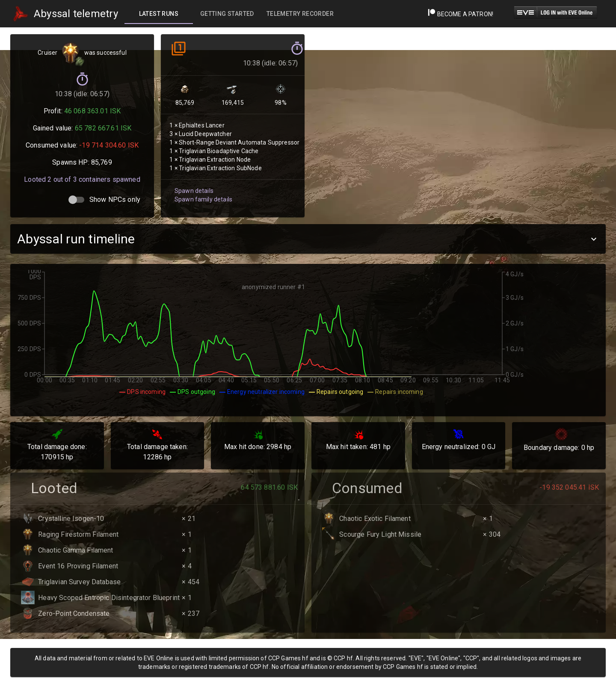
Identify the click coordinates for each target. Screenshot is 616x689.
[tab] (159, 14)
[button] (308, 239)
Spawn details (193, 183)
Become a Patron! (461, 14)
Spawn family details (202, 191)
